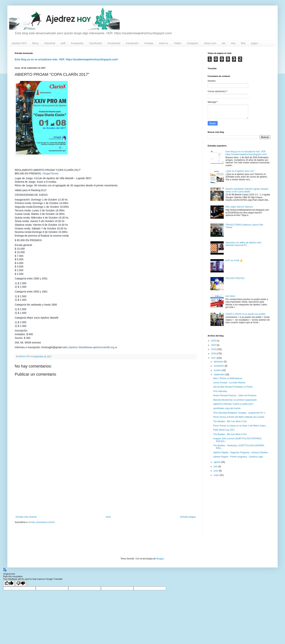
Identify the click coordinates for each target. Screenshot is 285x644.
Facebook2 (96, 43)
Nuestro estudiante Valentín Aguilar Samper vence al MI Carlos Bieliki (247, 190)
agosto (217, 462)
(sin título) (230, 296)
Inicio (108, 517)
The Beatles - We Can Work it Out (230, 421)
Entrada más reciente (26, 517)
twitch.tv (164, 43)
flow (243, 43)
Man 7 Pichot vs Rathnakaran (228, 378)
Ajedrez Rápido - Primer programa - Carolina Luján (238, 457)
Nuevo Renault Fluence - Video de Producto (235, 395)
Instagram (193, 43)
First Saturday (220, 391)
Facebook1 (77, 43)
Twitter (178, 43)
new (233, 43)
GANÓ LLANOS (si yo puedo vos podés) (246, 314)
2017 (214, 358)
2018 (214, 354)
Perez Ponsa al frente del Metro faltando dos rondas (239, 417)
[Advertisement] (106, 485)
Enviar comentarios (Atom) (42, 522)
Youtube (149, 43)
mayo (217, 475)
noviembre (219, 366)
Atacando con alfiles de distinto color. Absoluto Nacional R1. (244, 244)
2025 (214, 341)
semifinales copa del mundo (227, 408)
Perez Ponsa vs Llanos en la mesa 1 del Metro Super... (240, 426)
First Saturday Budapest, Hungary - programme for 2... (240, 413)
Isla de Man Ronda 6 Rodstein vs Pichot (233, 387)
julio (216, 466)
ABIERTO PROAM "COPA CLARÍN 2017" (234, 404)
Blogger (160, 559)
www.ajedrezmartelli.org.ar (102, 347)
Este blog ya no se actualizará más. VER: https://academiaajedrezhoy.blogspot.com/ (66, 59)
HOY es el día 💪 (234, 260)
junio (216, 471)
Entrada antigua (188, 517)
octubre (218, 370)
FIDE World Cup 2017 (224, 430)
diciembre (219, 362)
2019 (214, 349)
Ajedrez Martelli (78, 347)
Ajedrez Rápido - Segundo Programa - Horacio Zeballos (241, 453)
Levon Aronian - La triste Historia (229, 383)
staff (63, 43)
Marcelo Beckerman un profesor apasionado (235, 400)
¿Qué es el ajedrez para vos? (240, 171)
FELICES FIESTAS (235, 278)
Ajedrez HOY (19, 43)
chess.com (210, 43)
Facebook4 (132, 43)
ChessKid (50, 43)
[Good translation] (9, 583)
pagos (255, 43)
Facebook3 (114, 43)
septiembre (220, 375)
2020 (214, 345)
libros (35, 43)
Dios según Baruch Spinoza (239, 207)
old (223, 43)
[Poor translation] (21, 583)
